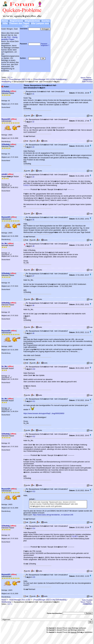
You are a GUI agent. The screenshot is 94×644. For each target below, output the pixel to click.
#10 (34, 369)
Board (4, 79)
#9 (33, 333)
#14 (34, 528)
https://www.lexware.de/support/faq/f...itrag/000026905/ (44, 413)
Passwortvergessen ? (45, 45)
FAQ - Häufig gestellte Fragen (9, 38)
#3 (33, 147)
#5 (33, 220)
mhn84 (4, 174)
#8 (33, 305)
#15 (34, 577)
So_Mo (4, 244)
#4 (33, 177)
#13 (34, 491)
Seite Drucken (87, 82)
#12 (34, 436)
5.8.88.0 (75, 536)
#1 (33, 94)
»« (88, 80)
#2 (33, 122)
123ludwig (6, 91)
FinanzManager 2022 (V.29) (20, 79)
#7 (33, 276)
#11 (34, 401)
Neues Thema (86, 78)
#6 (33, 246)
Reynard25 (6, 119)
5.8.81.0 (26, 185)
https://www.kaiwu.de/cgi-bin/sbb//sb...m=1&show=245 (53, 515)
